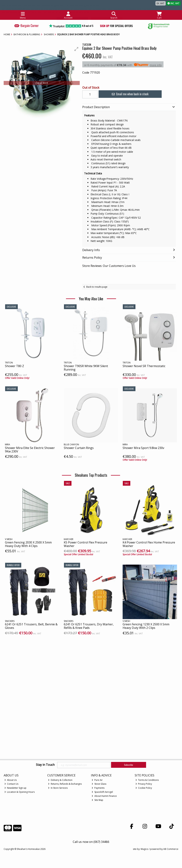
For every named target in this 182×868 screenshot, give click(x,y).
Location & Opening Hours (20, 792)
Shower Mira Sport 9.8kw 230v (143, 448)
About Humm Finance (104, 796)
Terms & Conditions (147, 780)
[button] (76, 49)
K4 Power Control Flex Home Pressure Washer (149, 544)
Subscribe (129, 765)
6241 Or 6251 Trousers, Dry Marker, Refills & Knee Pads (89, 626)
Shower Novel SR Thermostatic (144, 366)
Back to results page (97, 287)
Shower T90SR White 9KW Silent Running (86, 368)
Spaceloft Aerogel (102, 792)
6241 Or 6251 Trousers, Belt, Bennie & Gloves (31, 626)
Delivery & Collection (60, 780)
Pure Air (97, 780)
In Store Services (58, 788)
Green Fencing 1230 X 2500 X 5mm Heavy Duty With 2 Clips (146, 626)
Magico (145, 849)
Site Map (97, 800)
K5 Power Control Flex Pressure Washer (86, 544)
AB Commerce (171, 849)
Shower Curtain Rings (79, 448)
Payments (98, 788)
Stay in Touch (45, 765)
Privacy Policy (144, 784)
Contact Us (11, 784)
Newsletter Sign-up (15, 788)
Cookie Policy (144, 788)
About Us (11, 780)
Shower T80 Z (14, 366)
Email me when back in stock (126, 94)
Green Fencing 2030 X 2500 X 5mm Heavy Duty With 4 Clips (28, 544)
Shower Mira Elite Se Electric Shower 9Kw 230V (30, 450)
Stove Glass (99, 784)
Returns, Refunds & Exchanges (65, 784)
